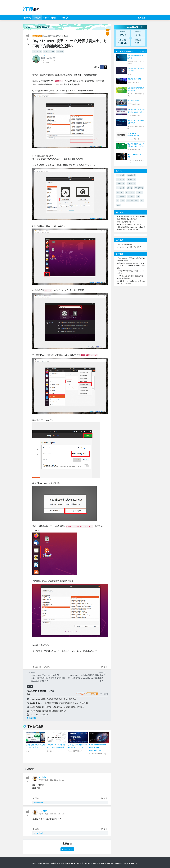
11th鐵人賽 (121, 188)
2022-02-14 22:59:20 (57, 814)
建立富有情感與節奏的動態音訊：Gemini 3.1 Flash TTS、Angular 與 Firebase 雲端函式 (131, 266)
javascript (120, 192)
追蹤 (47, 667)
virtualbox (60, 51)
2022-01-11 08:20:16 (57, 780)
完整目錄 (31, 718)
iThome (72, 863)
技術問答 (28, 18)
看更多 (143, 51)
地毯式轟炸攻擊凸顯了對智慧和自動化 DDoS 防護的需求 (136, 145)
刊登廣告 (80, 863)
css (142, 201)
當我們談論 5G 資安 (134, 79)
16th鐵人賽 (131, 175)
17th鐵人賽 (121, 184)
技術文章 (37, 18)
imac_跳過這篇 (48, 58)
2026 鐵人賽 (64, 18)
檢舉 (104, 667)
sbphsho (43, 777)
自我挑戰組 (37, 36)
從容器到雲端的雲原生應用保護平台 (136, 89)
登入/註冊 (142, 18)
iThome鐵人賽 (134, 27)
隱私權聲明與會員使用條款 (112, 863)
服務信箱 (96, 863)
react (118, 205)
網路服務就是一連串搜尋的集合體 (136, 69)
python (139, 192)
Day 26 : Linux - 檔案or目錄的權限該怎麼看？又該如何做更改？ (54, 699)
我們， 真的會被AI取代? (125, 222)
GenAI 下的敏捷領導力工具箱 (136, 156)
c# (117, 201)
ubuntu (52, 51)
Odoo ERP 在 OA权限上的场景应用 (129, 224)
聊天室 (54, 18)
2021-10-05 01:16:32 (48, 60)
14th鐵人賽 (131, 179)
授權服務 (88, 863)
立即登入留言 (67, 849)
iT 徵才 (46, 18)
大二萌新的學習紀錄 (50, 36)
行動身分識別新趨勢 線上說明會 (136, 57)
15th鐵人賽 (121, 175)
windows (131, 196)
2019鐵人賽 (139, 188)
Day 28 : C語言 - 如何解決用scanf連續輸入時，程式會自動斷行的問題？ (57, 707)
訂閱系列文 (93, 694)
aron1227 (43, 811)
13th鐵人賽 (37, 51)
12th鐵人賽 (131, 184)
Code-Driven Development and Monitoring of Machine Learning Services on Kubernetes (135, 135)
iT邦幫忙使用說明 (130, 863)
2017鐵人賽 (121, 196)
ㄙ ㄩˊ (43, 55)
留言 (37, 667)
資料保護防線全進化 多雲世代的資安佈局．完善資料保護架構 (136, 111)
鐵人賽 (130, 188)
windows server (133, 201)
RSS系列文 (81, 694)
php (138, 196)
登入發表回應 (39, 803)
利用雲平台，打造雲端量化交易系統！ (136, 121)
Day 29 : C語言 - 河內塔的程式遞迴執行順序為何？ (49, 711)
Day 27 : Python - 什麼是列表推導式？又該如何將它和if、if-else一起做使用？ (59, 703)
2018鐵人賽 (130, 192)
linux (45, 51)
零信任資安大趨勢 (134, 101)
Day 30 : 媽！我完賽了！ (39, 714)
